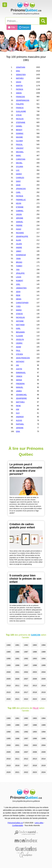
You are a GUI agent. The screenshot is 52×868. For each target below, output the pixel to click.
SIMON (19, 93)
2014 (43, 685)
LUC (18, 170)
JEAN (18, 292)
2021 (17, 699)
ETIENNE (20, 207)
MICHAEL (20, 152)
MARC (19, 155)
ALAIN (18, 240)
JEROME (20, 218)
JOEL (18, 284)
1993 (35, 658)
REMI (18, 295)
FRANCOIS (20, 97)
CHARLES (20, 178)
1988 (35, 652)
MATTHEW (20, 325)
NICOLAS (20, 119)
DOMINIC (20, 133)
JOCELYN (20, 339)
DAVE (18, 185)
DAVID (19, 82)
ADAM (18, 347)
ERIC (18, 71)
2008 (35, 679)
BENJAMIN (20, 332)
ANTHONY (20, 362)
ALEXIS (19, 420)
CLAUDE (20, 336)
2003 (35, 672)
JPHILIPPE (20, 273)
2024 (43, 699)
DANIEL (19, 126)
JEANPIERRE (21, 398)
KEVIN (19, 203)
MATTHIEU (20, 402)
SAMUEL (20, 222)
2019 (43, 692)
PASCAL (19, 144)
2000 (9, 672)
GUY (18, 413)
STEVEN (19, 354)
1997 (26, 665)
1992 (26, 658)
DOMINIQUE (21, 255)
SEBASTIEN (21, 75)
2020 (9, 699)
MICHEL (19, 163)
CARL (18, 192)
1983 (35, 645)
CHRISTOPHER (22, 303)
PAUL (18, 350)
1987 (26, 652)
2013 (35, 685)
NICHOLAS (20, 317)
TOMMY (19, 266)
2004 (43, 672)
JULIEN (19, 244)
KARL (18, 328)
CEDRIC (19, 343)
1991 (17, 658)
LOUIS (19, 277)
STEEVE (19, 314)
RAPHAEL (20, 424)
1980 (9, 645)
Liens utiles (39, 823)
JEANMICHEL (21, 395)
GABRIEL (20, 211)
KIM (18, 409)
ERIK (18, 431)
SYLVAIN (20, 167)
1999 (43, 665)
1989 (43, 652)
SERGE (19, 380)
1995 (9, 665)
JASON (19, 214)
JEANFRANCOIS (23, 100)
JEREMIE (20, 428)
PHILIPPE (20, 104)
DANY (18, 181)
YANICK (19, 376)
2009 (43, 679)
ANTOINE (20, 321)
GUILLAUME (21, 111)
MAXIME (19, 137)
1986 (17, 652)
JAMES (19, 391)
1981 (17, 645)
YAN (18, 270)
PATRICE (20, 196)
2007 (26, 679)
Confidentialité (18, 825)
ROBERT (20, 281)
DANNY (19, 174)
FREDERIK (20, 384)
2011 (17, 685)
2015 (9, 692)
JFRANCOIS (21, 189)
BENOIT (19, 130)
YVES (18, 306)
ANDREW (20, 417)
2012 (26, 685)
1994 (43, 658)
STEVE (19, 115)
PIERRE (19, 225)
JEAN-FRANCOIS (23, 358)
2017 (26, 692)
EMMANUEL (21, 373)
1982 (26, 645)
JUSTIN (19, 369)
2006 (17, 679)
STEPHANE (21, 122)
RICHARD (20, 233)
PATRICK (20, 89)
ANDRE (19, 247)
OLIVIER (19, 141)
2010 (9, 685)
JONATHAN (21, 67)
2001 (17, 672)
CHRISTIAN (21, 159)
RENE (18, 406)
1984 (43, 645)
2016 (17, 692)
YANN (18, 259)
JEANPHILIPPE (22, 236)
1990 (9, 658)
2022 (26, 699)
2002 (26, 672)
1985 (9, 652)
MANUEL (20, 387)
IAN (17, 365)
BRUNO (19, 262)
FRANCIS (20, 108)
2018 (35, 692)
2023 (35, 699)
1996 (17, 665)
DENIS (19, 299)
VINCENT (20, 148)
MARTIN (19, 86)
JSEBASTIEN (21, 288)
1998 (35, 665)
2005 (9, 679)
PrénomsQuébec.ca (15, 823)
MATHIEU (20, 78)
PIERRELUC (21, 200)
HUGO (19, 229)
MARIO (19, 310)
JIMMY (19, 251)
